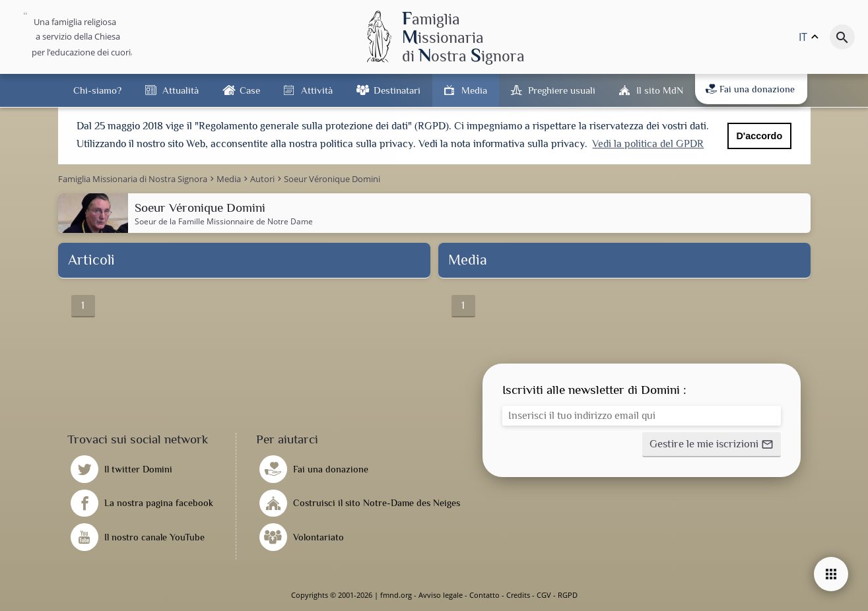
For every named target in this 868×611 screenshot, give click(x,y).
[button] (712, 445)
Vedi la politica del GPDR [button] (648, 144)
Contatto (484, 595)
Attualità (181, 90)
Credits (518, 595)
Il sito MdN (660, 90)
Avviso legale (441, 595)
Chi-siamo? (97, 90)
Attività (317, 90)
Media (474, 90)
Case (250, 90)
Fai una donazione (750, 89)
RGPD (568, 595)
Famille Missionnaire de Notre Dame (246, 221)
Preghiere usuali (562, 90)
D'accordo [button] (759, 136)
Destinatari (397, 90)
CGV (544, 595)
